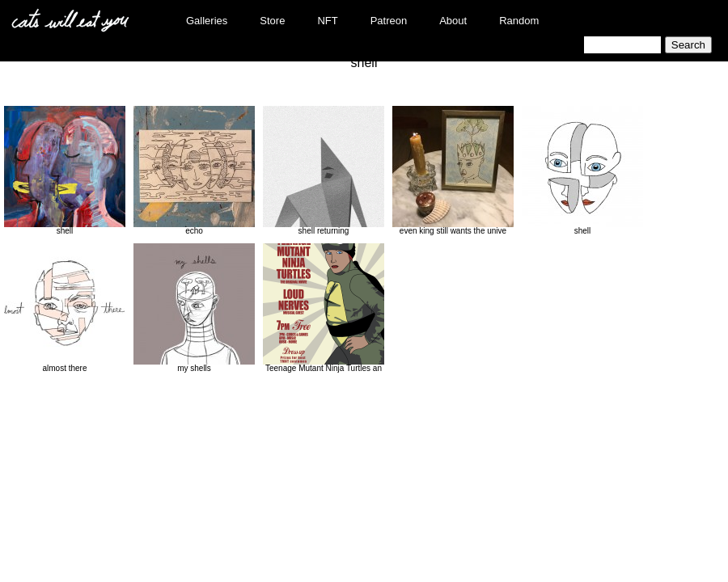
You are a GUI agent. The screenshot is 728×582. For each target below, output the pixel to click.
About (453, 21)
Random (519, 21)
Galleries (207, 21)
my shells (194, 308)
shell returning (324, 171)
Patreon (389, 21)
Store (272, 21)
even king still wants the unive (453, 171)
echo (194, 171)
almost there (65, 308)
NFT (327, 21)
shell (65, 171)
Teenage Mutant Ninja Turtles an (324, 308)
